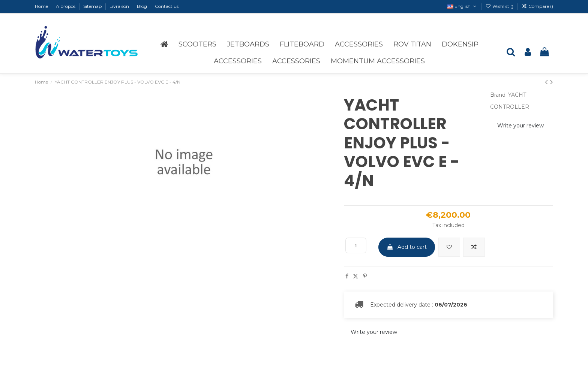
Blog (142, 6)
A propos (66, 6)
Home (42, 6)
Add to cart (407, 247)
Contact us (167, 6)
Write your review (520, 126)
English (462, 6)
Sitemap (93, 6)
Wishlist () (500, 6)
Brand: (498, 95)
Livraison (120, 6)
